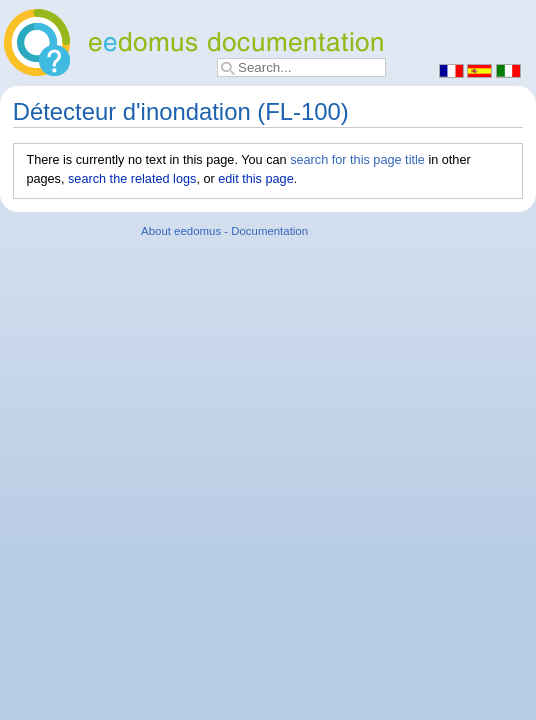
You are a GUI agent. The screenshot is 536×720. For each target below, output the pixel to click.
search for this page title (357, 160)
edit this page (255, 179)
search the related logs (132, 179)
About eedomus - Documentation (224, 231)
